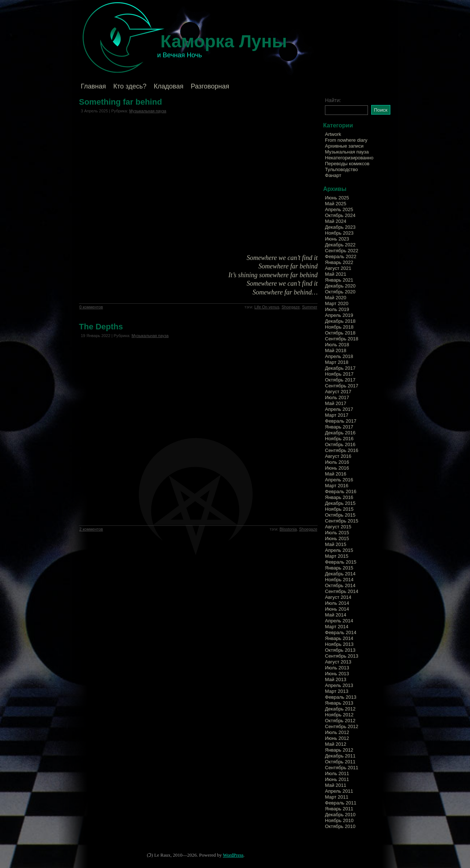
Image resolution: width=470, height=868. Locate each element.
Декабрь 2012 (340, 709)
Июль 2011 (337, 773)
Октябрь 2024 (340, 215)
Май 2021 (336, 274)
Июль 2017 (337, 397)
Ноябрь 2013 (339, 644)
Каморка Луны (224, 41)
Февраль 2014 (341, 632)
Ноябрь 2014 (339, 580)
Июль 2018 (337, 345)
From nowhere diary (346, 140)
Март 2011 (337, 797)
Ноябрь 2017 (339, 374)
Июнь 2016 (337, 468)
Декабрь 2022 (340, 245)
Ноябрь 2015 (339, 509)
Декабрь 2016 (340, 433)
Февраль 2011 (341, 803)
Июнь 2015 (337, 538)
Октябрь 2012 (340, 721)
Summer (310, 307)
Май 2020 (336, 298)
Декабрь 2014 (340, 574)
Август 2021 (338, 268)
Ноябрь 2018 (339, 327)
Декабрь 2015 (340, 503)
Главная (93, 86)
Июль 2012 (337, 732)
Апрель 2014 (339, 621)
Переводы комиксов (347, 164)
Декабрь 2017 (340, 368)
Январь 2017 (339, 427)
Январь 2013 (339, 703)
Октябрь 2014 (340, 585)
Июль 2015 (337, 533)
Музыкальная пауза (148, 111)
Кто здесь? (130, 86)
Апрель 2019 (339, 315)
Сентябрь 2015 (342, 521)
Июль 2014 (337, 603)
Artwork (333, 134)
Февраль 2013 (341, 697)
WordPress (233, 855)
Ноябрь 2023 (339, 233)
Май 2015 (336, 544)
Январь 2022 (339, 262)
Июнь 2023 (337, 239)
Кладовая (169, 86)
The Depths (101, 327)
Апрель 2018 (339, 356)
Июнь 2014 (337, 609)
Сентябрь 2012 (342, 726)
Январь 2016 (339, 497)
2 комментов (91, 529)
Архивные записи (344, 146)
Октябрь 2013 (340, 650)
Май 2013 (336, 679)
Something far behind (120, 102)
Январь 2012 (339, 750)
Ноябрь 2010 (339, 820)
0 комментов (91, 307)
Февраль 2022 (341, 256)
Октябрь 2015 (340, 515)
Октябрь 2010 (340, 826)
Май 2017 (336, 403)
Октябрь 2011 (340, 762)
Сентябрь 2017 (342, 386)
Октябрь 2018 (340, 333)
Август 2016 (338, 456)
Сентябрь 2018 (342, 339)
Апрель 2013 (339, 685)
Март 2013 (337, 691)
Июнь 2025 (337, 198)
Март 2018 (337, 362)
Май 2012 (336, 744)
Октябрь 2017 (340, 380)
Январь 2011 (339, 809)
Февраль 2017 (341, 421)
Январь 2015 (339, 568)
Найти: (333, 100)
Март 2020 (337, 303)
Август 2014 (338, 597)
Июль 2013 (337, 668)
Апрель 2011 (339, 791)
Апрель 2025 (339, 209)
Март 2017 (337, 415)
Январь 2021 (339, 280)
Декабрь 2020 (340, 286)
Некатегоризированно (349, 158)
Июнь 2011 (337, 779)
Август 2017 (338, 392)
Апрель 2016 (339, 480)
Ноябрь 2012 (339, 715)
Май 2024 (336, 221)
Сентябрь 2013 (342, 656)
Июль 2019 (337, 309)
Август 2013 (338, 662)
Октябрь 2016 (340, 444)
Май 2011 (336, 785)
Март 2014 (337, 627)
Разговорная (210, 86)
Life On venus (267, 307)
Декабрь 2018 (340, 321)
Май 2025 (336, 204)
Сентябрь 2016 (342, 450)
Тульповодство (341, 169)
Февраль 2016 (341, 491)
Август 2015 (338, 527)
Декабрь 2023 (340, 227)
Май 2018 (336, 350)
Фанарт (333, 175)
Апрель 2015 (339, 550)
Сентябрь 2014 (342, 591)
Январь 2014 (339, 638)
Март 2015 (337, 556)
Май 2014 (336, 615)
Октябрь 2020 (340, 292)
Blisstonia (288, 529)
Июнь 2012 (337, 738)
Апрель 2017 (339, 409)
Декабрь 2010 (340, 815)
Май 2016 (336, 474)
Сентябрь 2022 (342, 251)
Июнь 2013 (337, 674)
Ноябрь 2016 (339, 439)
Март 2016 (337, 486)
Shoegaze (291, 307)
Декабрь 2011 (340, 756)
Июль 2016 (337, 462)
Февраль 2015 (341, 562)
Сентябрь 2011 (342, 768)
